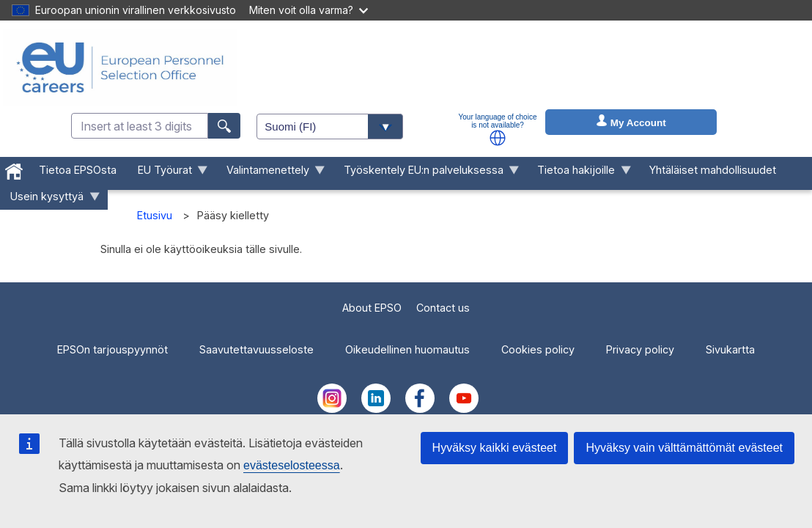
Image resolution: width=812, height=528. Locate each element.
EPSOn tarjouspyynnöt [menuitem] (112, 349)
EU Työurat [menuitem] (168, 173)
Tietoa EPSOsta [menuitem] (78, 170)
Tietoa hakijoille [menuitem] (579, 173)
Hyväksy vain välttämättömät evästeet (684, 448)
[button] (498, 138)
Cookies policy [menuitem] (538, 349)
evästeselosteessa (292, 465)
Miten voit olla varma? (309, 10)
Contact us (443, 308)
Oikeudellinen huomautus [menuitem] (407, 349)
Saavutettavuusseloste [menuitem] (256, 349)
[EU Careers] (120, 67)
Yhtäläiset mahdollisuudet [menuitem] (713, 170)
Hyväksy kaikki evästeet (495, 448)
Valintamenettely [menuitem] (270, 173)
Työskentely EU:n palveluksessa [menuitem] (426, 173)
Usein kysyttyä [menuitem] (50, 200)
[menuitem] (14, 169)
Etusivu (155, 215)
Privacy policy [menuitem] (640, 349)
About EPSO (372, 308)
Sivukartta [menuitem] (730, 349)
